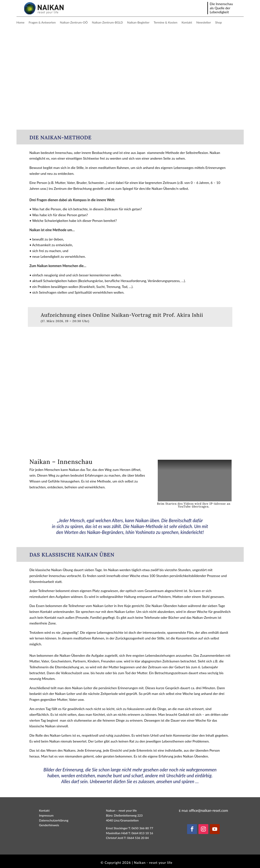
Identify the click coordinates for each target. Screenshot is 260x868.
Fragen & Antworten (42, 23)
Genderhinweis (49, 825)
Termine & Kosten (165, 23)
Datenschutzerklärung (54, 820)
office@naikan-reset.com (208, 810)
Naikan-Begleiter (138, 23)
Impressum (46, 815)
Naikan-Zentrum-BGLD (107, 23)
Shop (219, 23)
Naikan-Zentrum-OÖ (74, 23)
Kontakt (187, 23)
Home (21, 23)
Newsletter (203, 23)
